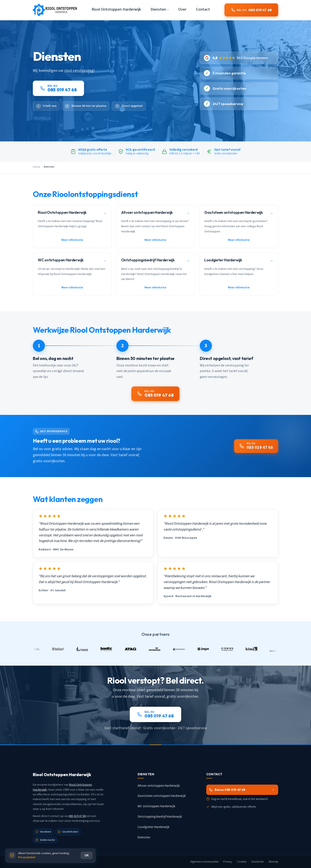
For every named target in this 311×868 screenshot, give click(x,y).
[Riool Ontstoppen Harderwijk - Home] (55, 10)
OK (87, 855)
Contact (203, 9)
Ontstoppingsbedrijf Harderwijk (160, 817)
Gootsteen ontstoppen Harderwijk (162, 796)
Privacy (228, 862)
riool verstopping (79, 70)
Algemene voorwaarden (205, 862)
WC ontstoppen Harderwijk (156, 806)
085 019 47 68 (77, 816)
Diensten (144, 837)
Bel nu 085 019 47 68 (242, 790)
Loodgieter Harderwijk (153, 827)
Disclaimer (258, 862)
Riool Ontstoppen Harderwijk (116, 9)
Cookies (242, 862)
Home (36, 167)
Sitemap (273, 862)
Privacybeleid (27, 857)
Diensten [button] (158, 9)
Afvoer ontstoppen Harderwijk (159, 786)
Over (182, 9)
